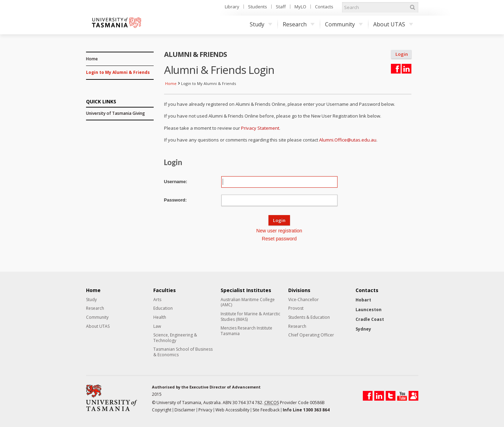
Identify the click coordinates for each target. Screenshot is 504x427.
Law (157, 326)
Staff (281, 7)
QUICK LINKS (101, 101)
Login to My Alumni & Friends (118, 72)
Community (344, 24)
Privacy (205, 410)
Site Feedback (266, 410)
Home (92, 59)
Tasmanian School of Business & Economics (183, 352)
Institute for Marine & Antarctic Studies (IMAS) (250, 317)
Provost (296, 308)
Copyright (162, 410)
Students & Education (309, 317)
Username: (176, 182)
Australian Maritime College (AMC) (248, 302)
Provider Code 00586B (294, 403)
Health (160, 317)
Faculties (165, 290)
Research (299, 24)
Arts (157, 300)
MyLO (300, 7)
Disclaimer (185, 410)
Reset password (279, 239)
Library (232, 7)
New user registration (279, 231)
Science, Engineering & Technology (175, 338)
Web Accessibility (232, 410)
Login (402, 54)
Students (258, 7)
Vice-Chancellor (304, 300)
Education (163, 308)
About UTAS (393, 24)
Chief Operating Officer (311, 335)
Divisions (299, 290)
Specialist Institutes (246, 290)
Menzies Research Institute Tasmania (246, 331)
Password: (176, 200)
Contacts (324, 7)
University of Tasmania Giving (116, 113)
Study (261, 24)
